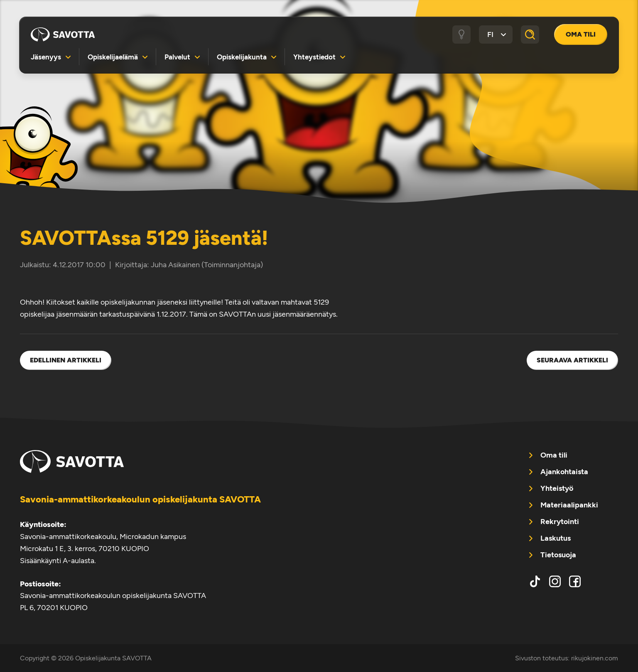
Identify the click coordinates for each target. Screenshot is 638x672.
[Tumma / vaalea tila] (461, 34)
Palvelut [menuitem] (177, 57)
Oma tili (581, 34)
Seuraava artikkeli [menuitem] (572, 360)
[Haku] (530, 34)
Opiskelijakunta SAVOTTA (63, 34)
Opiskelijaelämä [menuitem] (113, 57)
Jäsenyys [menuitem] (46, 57)
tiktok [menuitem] (535, 581)
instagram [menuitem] (555, 581)
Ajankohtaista (564, 472)
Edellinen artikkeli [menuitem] (66, 360)
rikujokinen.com (595, 658)
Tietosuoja (558, 555)
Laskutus (556, 538)
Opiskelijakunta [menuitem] (242, 57)
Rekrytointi (560, 522)
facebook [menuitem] (575, 581)
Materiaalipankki (569, 505)
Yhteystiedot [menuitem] (314, 57)
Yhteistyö (557, 488)
